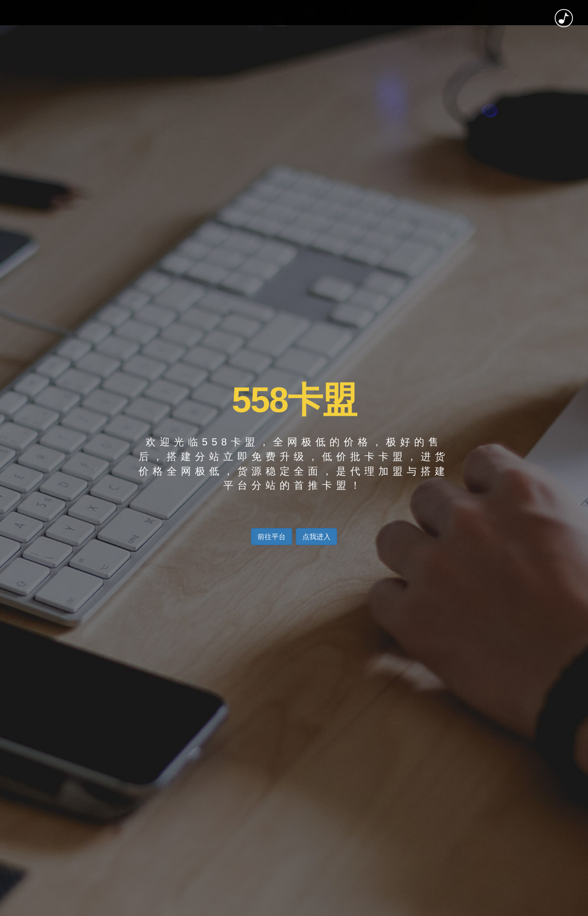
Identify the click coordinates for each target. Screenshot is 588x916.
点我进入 (316, 537)
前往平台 (272, 537)
